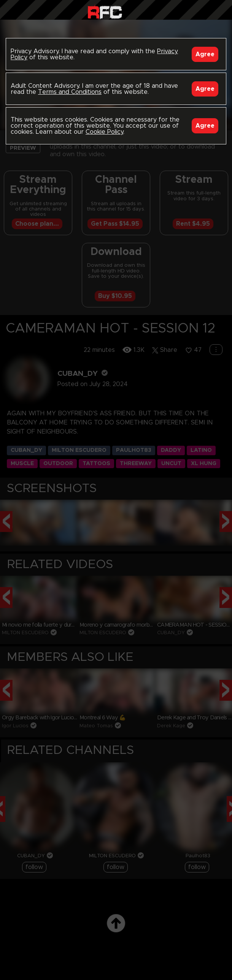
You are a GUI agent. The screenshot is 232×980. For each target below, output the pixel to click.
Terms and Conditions (70, 92)
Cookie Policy (104, 132)
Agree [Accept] (205, 54)
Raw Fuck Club (105, 12)
